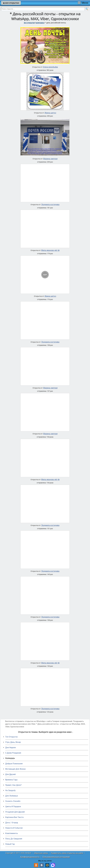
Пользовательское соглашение (56, 857)
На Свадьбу (10, 790)
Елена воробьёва (50, 67)
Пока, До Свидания (14, 839)
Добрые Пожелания (14, 764)
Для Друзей (10, 774)
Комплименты (12, 833)
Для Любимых (12, 796)
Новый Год (10, 844)
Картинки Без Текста (14, 817)
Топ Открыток (11, 737)
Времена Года (11, 780)
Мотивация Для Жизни (15, 769)
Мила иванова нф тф (50, 250)
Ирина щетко (50, 113)
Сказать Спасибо (13, 801)
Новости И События (14, 828)
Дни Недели (10, 748)
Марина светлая (50, 159)
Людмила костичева (50, 205)
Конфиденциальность (30, 857)
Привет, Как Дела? (13, 785)
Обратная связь (41, 853)
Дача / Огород (12, 823)
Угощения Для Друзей (15, 812)
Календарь (40, 23)
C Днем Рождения (13, 753)
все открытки (11, 3)
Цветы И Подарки (13, 807)
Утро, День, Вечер (13, 742)
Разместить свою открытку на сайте (67, 853)
